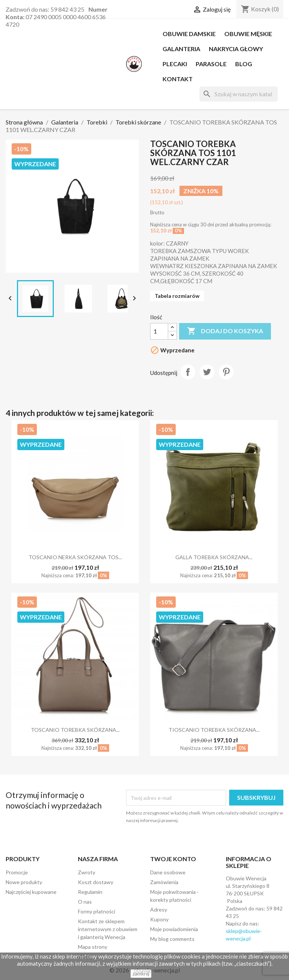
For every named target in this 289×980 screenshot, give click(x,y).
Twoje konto (173, 859)
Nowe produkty (24, 882)
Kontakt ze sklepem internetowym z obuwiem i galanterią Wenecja (108, 929)
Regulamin (90, 892)
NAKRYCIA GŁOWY (236, 49)
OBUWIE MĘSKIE (248, 34)
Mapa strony (93, 947)
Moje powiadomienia (174, 929)
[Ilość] (159, 331)
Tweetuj (207, 372)
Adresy (159, 909)
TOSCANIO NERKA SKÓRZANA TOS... (75, 557)
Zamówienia (164, 882)
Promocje (17, 872)
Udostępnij (188, 372)
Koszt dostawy (96, 882)
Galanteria (181, 49)
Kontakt (178, 79)
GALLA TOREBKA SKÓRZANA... (214, 557)
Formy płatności (97, 911)
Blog (244, 64)
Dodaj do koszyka (225, 331)
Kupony (159, 919)
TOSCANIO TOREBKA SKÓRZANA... (75, 730)
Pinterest (226, 372)
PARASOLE (211, 64)
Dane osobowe (168, 872)
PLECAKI (175, 64)
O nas (85, 902)
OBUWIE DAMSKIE (189, 34)
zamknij (141, 973)
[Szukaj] (239, 94)
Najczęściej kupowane (31, 892)
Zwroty (87, 872)
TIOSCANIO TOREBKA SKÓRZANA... (214, 730)
